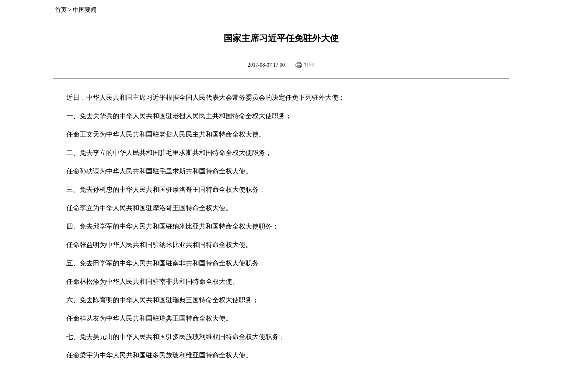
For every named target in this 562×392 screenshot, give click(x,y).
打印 (309, 65)
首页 (61, 10)
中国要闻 (85, 10)
